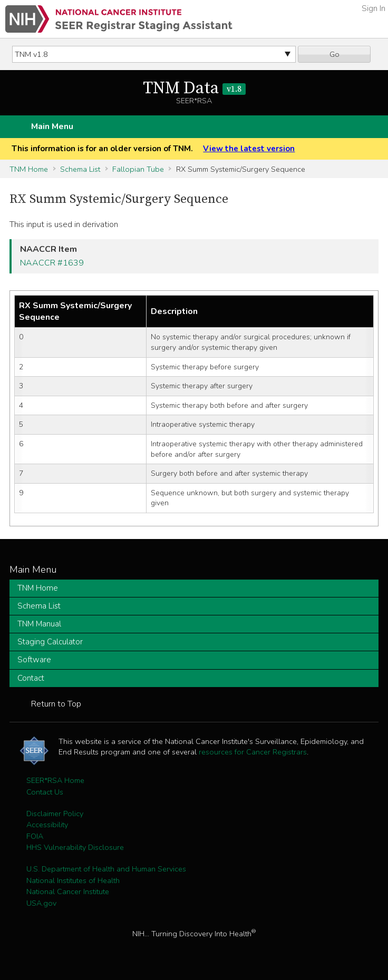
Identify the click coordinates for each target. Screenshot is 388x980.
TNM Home (29, 169)
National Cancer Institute (68, 891)
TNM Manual (39, 624)
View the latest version (249, 149)
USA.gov (41, 903)
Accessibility (47, 825)
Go (334, 54)
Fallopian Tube (138, 169)
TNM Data (194, 89)
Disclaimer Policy (55, 814)
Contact (31, 678)
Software (34, 660)
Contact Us (45, 792)
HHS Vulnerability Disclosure (75, 847)
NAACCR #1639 (52, 263)
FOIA (35, 836)
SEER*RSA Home (55, 780)
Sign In (374, 8)
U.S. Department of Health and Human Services (106, 869)
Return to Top (56, 704)
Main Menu (52, 126)
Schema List (80, 169)
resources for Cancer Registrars (253, 752)
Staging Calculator (50, 642)
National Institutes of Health (73, 880)
